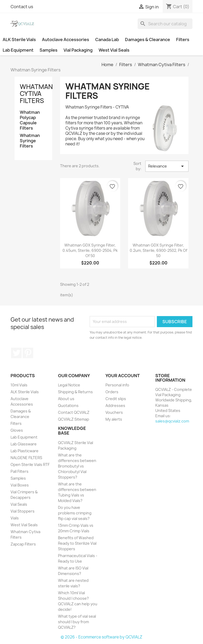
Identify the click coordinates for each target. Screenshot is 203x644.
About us (66, 399)
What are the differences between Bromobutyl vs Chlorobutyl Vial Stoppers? (77, 466)
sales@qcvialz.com (172, 421)
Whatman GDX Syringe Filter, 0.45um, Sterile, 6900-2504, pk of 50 (90, 250)
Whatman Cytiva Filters (36, 94)
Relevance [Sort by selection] (167, 166)
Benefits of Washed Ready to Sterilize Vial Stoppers (77, 543)
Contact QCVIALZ (74, 412)
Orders (112, 392)
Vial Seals (19, 504)
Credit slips (116, 399)
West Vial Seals (114, 50)
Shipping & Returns (75, 392)
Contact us (22, 7)
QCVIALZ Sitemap (74, 419)
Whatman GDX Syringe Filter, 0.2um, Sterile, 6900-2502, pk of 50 (158, 250)
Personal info (117, 385)
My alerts (114, 419)
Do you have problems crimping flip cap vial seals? (75, 513)
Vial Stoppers (23, 511)
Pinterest (28, 353)
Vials (15, 518)
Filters (183, 40)
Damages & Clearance (148, 40)
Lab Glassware (24, 444)
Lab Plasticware (25, 451)
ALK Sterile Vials (19, 40)
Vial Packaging (78, 50)
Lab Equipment (18, 50)
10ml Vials (19, 385)
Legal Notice (69, 385)
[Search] (165, 24)
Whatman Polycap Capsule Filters (30, 120)
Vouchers (114, 412)
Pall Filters (20, 471)
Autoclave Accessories (66, 40)
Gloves (17, 430)
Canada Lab (107, 40)
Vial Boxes (20, 485)
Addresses (115, 405)
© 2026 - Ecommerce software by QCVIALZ (101, 637)
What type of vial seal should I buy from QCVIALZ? (77, 622)
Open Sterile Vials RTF (30, 464)
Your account (123, 376)
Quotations (68, 405)
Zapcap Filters (23, 544)
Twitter (16, 353)
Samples (49, 50)
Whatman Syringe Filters (30, 141)
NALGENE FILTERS (26, 458)
